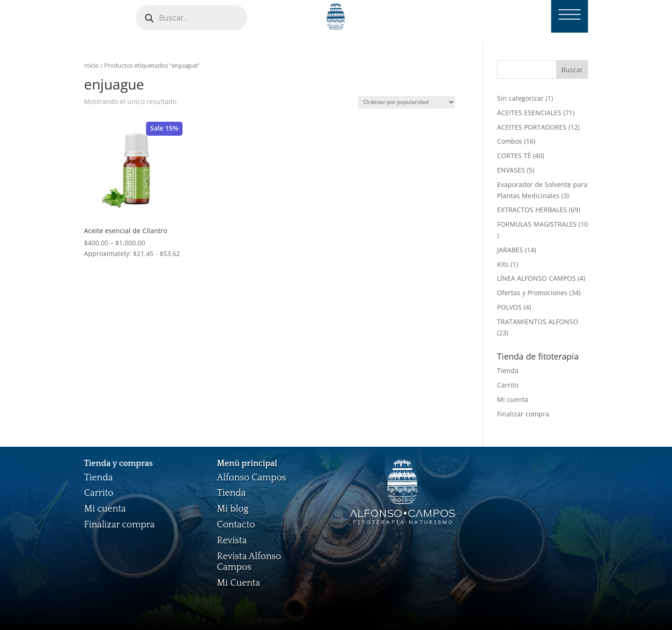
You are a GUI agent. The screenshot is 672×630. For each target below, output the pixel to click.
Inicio (91, 65)
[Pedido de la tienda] (406, 102)
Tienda (508, 370)
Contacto (236, 525)
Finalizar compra (523, 414)
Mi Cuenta (238, 583)
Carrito (508, 385)
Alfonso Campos (252, 478)
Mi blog (233, 509)
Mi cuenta (513, 399)
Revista (232, 540)
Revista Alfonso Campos (249, 562)
